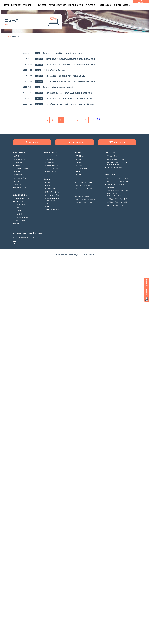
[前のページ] (47, 159)
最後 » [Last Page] (99, 157)
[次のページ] (94, 159)
